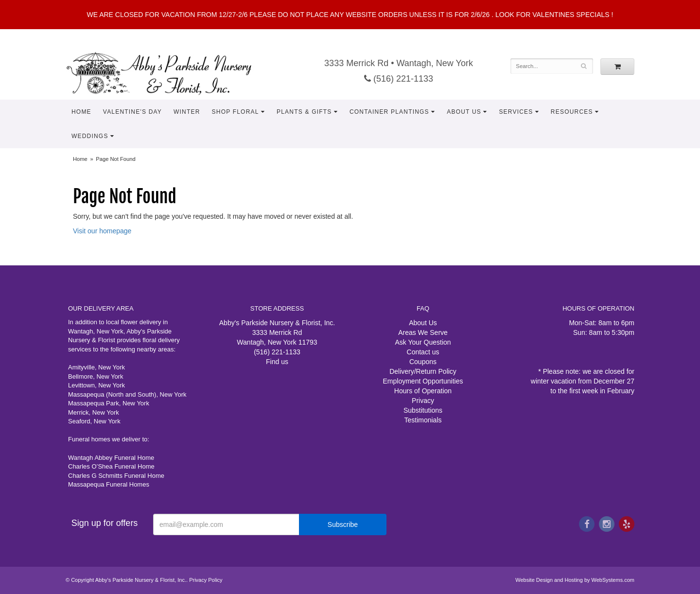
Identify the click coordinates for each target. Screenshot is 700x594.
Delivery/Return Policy (423, 371)
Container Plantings (389, 112)
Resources (572, 112)
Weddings (90, 136)
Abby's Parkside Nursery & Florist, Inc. (169, 73)
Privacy (423, 401)
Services (516, 112)
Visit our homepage (102, 231)
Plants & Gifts (304, 112)
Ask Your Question (423, 342)
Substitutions (423, 410)
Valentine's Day (132, 112)
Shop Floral (236, 112)
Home (81, 112)
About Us (464, 112)
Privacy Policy (206, 580)
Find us (277, 362)
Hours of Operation (423, 391)
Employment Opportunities (423, 381)
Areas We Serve (423, 332)
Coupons (423, 362)
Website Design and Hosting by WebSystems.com (575, 580)
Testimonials (423, 420)
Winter (187, 112)
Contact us (423, 352)
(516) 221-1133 (399, 79)
